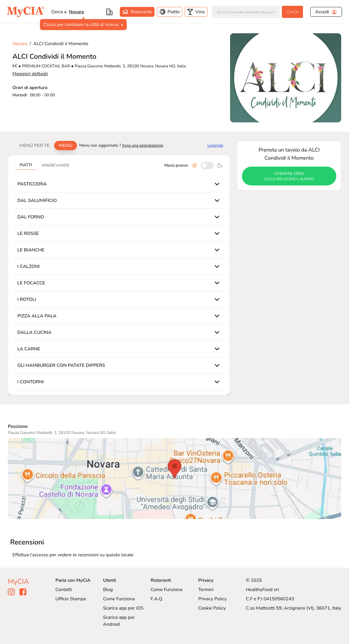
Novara (76, 12)
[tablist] (46, 146)
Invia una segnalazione (143, 145)
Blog (108, 590)
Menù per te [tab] (34, 146)
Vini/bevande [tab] (55, 165)
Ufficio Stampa (71, 599)
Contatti (64, 590)
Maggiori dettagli (30, 74)
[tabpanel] (119, 275)
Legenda (215, 145)
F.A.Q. (157, 599)
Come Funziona (119, 599)
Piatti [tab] (26, 165)
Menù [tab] (66, 146)
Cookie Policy (212, 608)
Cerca (292, 12)
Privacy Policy (213, 599)
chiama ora (289, 176)
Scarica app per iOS (123, 608)
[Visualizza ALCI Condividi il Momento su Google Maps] (174, 479)
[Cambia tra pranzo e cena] (207, 165)
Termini (206, 590)
